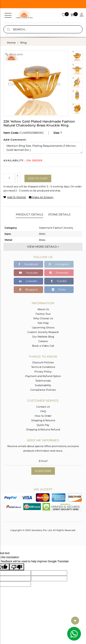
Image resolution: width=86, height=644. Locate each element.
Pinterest (59, 273)
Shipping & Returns (43, 420)
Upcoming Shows (43, 327)
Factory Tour (43, 314)
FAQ (43, 411)
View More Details (43, 247)
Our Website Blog (43, 337)
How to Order (43, 416)
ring (23, 43)
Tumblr (59, 281)
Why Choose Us (43, 318)
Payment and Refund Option (43, 376)
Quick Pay (43, 425)
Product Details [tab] (29, 214)
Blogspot (28, 289)
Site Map (43, 323)
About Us (43, 309)
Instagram (59, 264)
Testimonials (43, 381)
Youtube (28, 273)
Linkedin (28, 281)
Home (11, 43)
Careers (43, 341)
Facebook (28, 264)
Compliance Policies (43, 390)
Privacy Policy (43, 372)
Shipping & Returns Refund (43, 429)
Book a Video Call (43, 346)
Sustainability (43, 385)
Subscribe (43, 471)
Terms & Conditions (43, 367)
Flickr (59, 289)
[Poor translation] (17, 567)
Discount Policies (43, 362)
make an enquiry (41, 197)
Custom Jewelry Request (43, 332)
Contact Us (43, 407)
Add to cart (38, 178)
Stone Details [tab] (59, 214)
